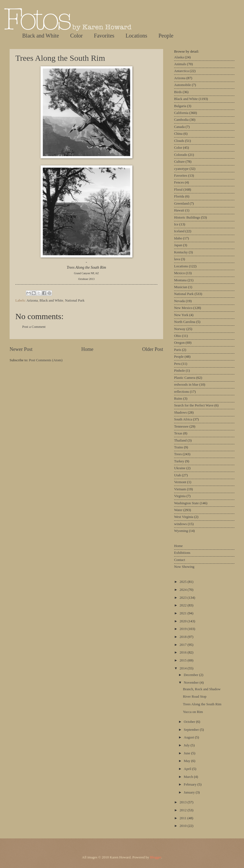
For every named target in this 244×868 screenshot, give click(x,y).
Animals (180, 64)
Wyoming (181, 531)
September (192, 730)
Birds (178, 92)
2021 (184, 613)
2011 (184, 818)
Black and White (41, 36)
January (190, 792)
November (192, 683)
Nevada (179, 301)
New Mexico (183, 308)
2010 (184, 826)
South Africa (183, 419)
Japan (178, 245)
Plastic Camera (185, 378)
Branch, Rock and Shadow (202, 689)
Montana (180, 280)
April (188, 769)
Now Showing (184, 567)
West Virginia (184, 517)
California (181, 113)
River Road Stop (195, 697)
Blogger (156, 857)
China (178, 134)
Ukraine (180, 468)
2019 (184, 629)
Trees (178, 454)
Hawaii (179, 210)
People (166, 36)
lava (177, 259)
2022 (184, 605)
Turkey (179, 461)
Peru (177, 364)
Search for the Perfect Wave (194, 405)
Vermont (180, 482)
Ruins (178, 399)
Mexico (179, 273)
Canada (179, 127)
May (187, 761)
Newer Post (21, 349)
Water (178, 510)
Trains (178, 447)
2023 (184, 598)
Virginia (180, 496)
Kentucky (181, 252)
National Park (75, 300)
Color (76, 36)
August (189, 737)
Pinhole (179, 371)
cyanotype (181, 169)
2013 (184, 802)
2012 (184, 810)
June (187, 753)
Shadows (181, 412)
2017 (184, 645)
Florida (179, 196)
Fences (179, 182)
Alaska (179, 57)
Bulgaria (180, 106)
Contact (180, 560)
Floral (178, 190)
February (191, 784)
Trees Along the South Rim (60, 58)
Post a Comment (34, 327)
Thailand (180, 440)
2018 (184, 637)
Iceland (179, 231)
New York (181, 315)
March (189, 777)
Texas (178, 433)
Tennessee (181, 426)
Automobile (183, 85)
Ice (176, 224)
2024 (184, 590)
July (187, 745)
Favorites (104, 36)
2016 (184, 652)
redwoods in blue (186, 385)
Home (87, 349)
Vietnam (180, 489)
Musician (181, 287)
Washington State (186, 503)
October (190, 722)
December (191, 675)
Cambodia (181, 120)
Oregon (179, 343)
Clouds (179, 141)
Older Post (153, 349)
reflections (181, 392)
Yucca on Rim (193, 712)
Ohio (178, 336)
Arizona (32, 300)
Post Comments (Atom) (46, 360)
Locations (136, 36)
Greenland (181, 204)
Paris (178, 350)
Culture (179, 162)
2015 (184, 660)
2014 (184, 668)
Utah (178, 475)
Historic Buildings (187, 217)
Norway (180, 329)
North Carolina (185, 322)
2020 (184, 621)
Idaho (178, 238)
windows (181, 524)
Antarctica (181, 71)
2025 (184, 582)
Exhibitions (182, 553)
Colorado (181, 155)
